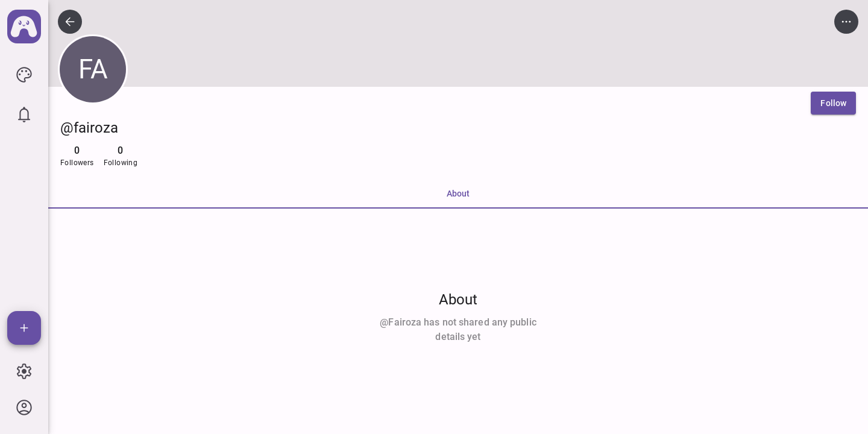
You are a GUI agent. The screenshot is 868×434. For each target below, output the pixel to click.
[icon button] (24, 75)
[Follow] (833, 103)
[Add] (24, 328)
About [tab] (458, 193)
